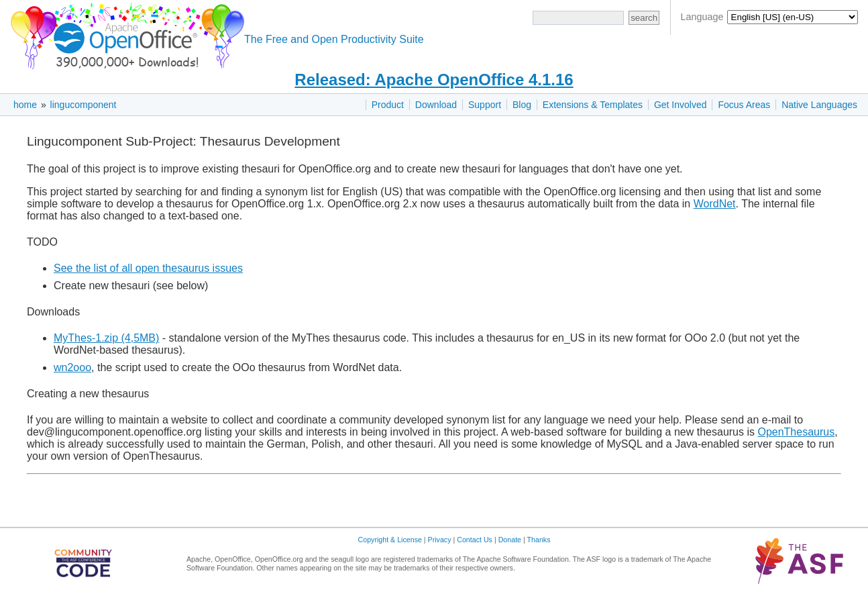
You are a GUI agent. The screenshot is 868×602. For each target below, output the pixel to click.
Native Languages (819, 105)
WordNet (715, 204)
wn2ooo (72, 367)
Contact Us (475, 540)
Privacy (440, 540)
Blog (522, 105)
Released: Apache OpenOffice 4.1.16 (434, 80)
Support (485, 105)
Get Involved (681, 105)
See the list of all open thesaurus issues (148, 268)
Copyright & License (390, 540)
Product (388, 105)
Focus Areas (744, 105)
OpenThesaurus (796, 432)
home (25, 105)
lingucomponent (84, 105)
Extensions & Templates (593, 105)
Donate (510, 540)
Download (436, 105)
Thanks (539, 540)
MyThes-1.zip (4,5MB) (106, 338)
